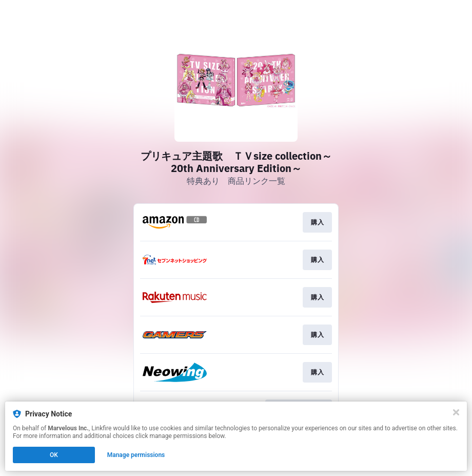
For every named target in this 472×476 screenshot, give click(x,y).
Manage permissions (136, 455)
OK (54, 455)
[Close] (456, 412)
